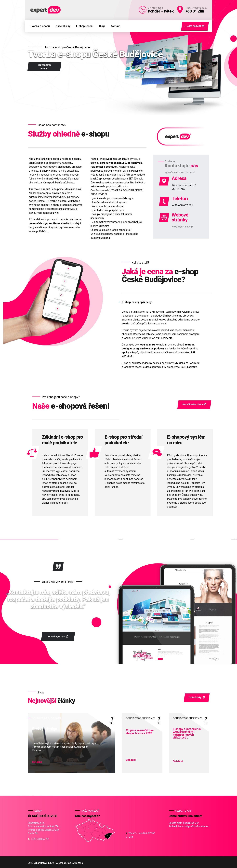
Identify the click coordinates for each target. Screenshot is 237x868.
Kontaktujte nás (58, 637)
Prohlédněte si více (194, 404)
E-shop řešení (85, 26)
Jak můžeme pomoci (45, 66)
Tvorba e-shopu (40, 26)
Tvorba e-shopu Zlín (38, 830)
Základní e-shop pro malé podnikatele (62, 440)
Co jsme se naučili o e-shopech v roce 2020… (140, 732)
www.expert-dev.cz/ (182, 227)
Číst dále (37, 762)
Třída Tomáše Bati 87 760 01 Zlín (140, 835)
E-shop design (45, 729)
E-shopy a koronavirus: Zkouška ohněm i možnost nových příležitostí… (187, 734)
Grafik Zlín (33, 833)
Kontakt (115, 26)
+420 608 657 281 (195, 26)
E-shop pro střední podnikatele (124, 440)
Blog (102, 26)
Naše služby (63, 26)
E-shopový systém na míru (186, 440)
